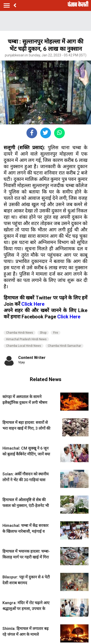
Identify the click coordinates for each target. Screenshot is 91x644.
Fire (56, 333)
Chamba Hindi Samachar (64, 346)
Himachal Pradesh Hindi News (26, 339)
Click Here (33, 304)
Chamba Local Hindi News (24, 346)
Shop (43, 333)
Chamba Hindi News (20, 333)
